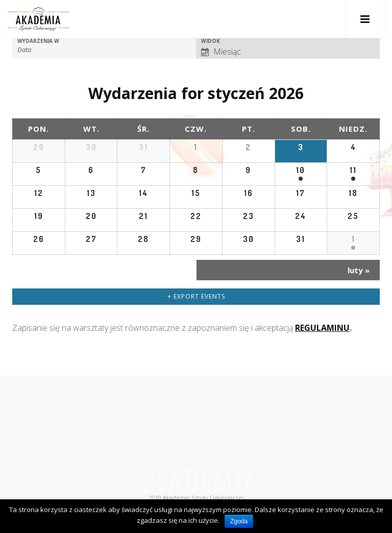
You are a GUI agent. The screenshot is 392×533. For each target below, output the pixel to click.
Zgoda (239, 521)
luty (359, 270)
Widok (211, 41)
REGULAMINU (322, 328)
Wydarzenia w (38, 41)
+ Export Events (196, 296)
